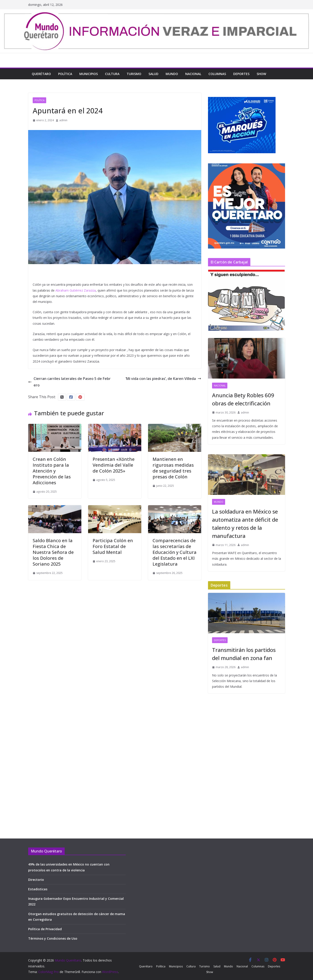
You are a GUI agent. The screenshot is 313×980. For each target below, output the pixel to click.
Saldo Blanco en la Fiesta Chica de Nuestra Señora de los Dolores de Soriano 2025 (53, 552)
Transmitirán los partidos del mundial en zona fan (244, 654)
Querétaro (41, 74)
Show (261, 74)
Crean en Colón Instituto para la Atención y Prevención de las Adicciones (52, 471)
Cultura (112, 74)
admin (63, 120)
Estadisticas (38, 889)
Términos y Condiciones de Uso (53, 938)
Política (65, 74)
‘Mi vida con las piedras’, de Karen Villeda (163, 379)
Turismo (134, 74)
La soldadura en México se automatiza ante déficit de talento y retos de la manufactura (245, 524)
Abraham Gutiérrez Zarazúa (76, 290)
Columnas (217, 74)
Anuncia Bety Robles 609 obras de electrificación (243, 399)
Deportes (241, 74)
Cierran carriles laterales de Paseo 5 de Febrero (69, 382)
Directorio (36, 880)
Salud (153, 74)
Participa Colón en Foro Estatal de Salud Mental (113, 546)
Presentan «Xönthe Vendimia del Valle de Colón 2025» (114, 465)
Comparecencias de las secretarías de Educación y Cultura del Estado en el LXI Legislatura (175, 552)
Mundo (172, 74)
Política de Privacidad (45, 929)
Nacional (193, 74)
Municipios (89, 74)
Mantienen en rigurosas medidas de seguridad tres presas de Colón (173, 468)
